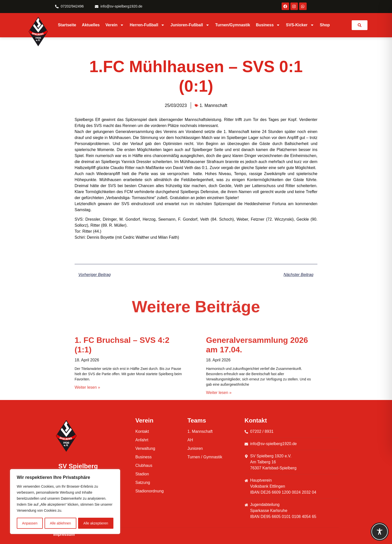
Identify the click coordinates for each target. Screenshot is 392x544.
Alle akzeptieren (96, 523)
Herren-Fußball (147, 25)
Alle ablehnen (60, 523)
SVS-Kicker (300, 25)
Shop (325, 25)
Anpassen (30, 523)
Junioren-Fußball (190, 25)
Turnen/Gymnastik (233, 25)
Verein (115, 25)
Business (268, 25)
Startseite (67, 25)
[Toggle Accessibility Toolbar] (380, 532)
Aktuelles (91, 25)
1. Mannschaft (213, 105)
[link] (360, 25)
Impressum (64, 534)
